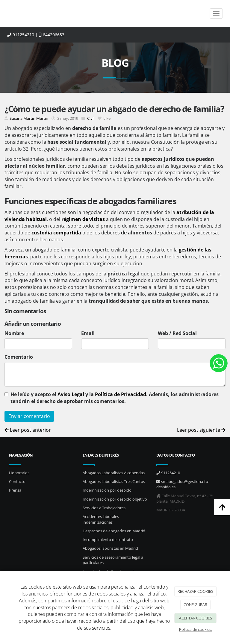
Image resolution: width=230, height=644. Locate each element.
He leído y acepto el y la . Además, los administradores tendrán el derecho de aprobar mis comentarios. (115, 398)
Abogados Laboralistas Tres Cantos (114, 481)
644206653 (52, 35)
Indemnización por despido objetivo (115, 499)
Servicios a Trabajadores (104, 508)
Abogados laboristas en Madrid (110, 548)
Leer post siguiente (201, 430)
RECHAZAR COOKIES (195, 591)
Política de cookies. (196, 629)
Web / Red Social (177, 333)
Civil (91, 118)
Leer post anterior (28, 430)
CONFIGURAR (195, 604)
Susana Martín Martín (29, 118)
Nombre (14, 333)
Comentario (19, 357)
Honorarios (19, 473)
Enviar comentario (29, 416)
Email (88, 333)
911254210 (21, 35)
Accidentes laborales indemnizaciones (101, 519)
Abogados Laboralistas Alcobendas (114, 473)
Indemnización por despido (107, 490)
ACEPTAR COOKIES (196, 618)
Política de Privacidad (121, 394)
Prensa (15, 490)
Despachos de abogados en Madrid (114, 531)
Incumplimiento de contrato (108, 540)
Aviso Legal (71, 394)
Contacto (17, 481)
